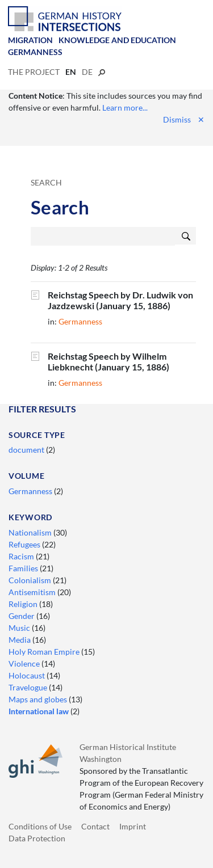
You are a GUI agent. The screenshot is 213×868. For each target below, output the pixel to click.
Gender (22, 616)
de (87, 72)
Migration (30, 40)
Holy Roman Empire (45, 652)
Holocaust (28, 675)
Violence (25, 663)
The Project (34, 72)
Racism (22, 556)
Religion (24, 604)
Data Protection (37, 838)
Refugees (25, 544)
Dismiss (184, 119)
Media (20, 640)
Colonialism (31, 580)
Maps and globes (39, 699)
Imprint (133, 826)
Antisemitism (33, 592)
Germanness (35, 52)
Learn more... (125, 108)
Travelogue (29, 687)
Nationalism (31, 532)
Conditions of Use (40, 826)
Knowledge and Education (117, 40)
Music (20, 628)
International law (39, 711)
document (27, 450)
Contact (95, 826)
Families (24, 568)
